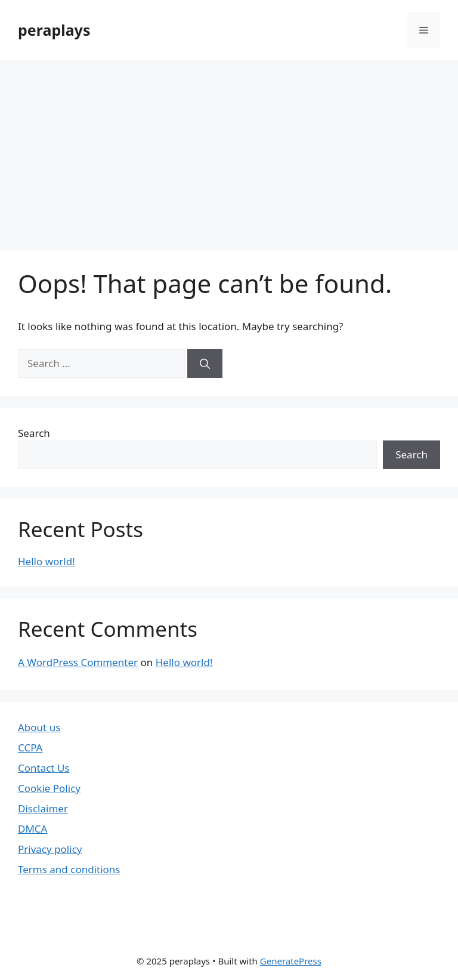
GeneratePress (291, 961)
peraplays (54, 30)
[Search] (205, 363)
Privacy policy (50, 849)
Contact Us (44, 768)
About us (39, 727)
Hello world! (47, 561)
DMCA (33, 829)
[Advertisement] (229, 149)
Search (34, 433)
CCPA (30, 748)
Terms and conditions (69, 869)
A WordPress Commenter (78, 662)
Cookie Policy (49, 788)
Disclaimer (43, 808)
